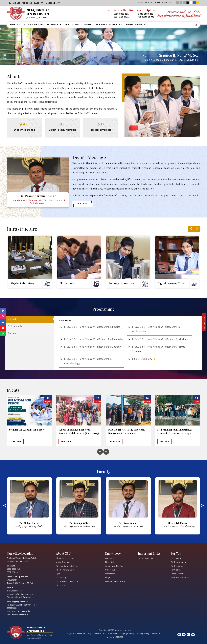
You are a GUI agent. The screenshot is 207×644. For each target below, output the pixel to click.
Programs (110, 558)
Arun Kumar (178, 523)
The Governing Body (65, 570)
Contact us (141, 25)
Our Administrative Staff (67, 581)
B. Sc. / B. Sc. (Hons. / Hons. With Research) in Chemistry (94, 339)
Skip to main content (147, 3)
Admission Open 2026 (204, 322)
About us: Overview (65, 558)
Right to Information (76, 634)
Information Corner (106, 25)
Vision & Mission (63, 562)
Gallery (129, 25)
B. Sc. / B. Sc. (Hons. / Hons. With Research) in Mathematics (156, 329)
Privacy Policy (62, 585)
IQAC (121, 25)
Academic (53, 25)
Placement (110, 574)
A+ (178, 3)
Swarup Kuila (128, 523)
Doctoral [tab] (12, 333)
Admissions (27, 3)
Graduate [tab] (12, 319)
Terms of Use (100, 634)
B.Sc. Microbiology (144, 359)
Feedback (113, 634)
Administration (36, 25)
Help (90, 634)
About (21, 25)
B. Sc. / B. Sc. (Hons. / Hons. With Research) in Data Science (159, 349)
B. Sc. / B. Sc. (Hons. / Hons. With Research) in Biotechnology (88, 361)
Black (188, 3)
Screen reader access (166, 3)
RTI (42, 3)
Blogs (108, 578)
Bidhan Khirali (79, 523)
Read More (83, 204)
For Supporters (178, 566)
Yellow (198, 3)
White (192, 3)
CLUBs (37, 3)
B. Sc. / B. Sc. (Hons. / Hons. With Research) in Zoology (93, 347)
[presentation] (191, 229)
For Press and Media (180, 578)
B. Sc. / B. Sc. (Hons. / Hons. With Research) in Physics (92, 327)
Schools (157, 60)
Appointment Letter (114, 566)
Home (13, 25)
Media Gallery (111, 562)
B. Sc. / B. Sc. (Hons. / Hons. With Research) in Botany (160, 339)
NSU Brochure (14, 3)
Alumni (88, 25)
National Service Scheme (67, 566)
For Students (177, 558)
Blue (195, 3)
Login (57, 3)
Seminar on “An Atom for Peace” (76, 430)
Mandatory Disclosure (115, 581)
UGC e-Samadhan (146, 558)
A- (184, 3)
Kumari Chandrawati (30, 523)
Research (65, 25)
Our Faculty (61, 578)
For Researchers (178, 562)
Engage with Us (178, 574)
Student (77, 25)
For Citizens (176, 570)
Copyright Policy (127, 634)
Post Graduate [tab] (15, 326)
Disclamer (156, 634)
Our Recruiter (111, 570)
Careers (49, 3)
